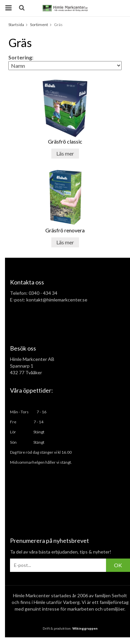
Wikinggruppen (85, 628)
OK (118, 565)
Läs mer (65, 153)
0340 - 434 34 (43, 293)
